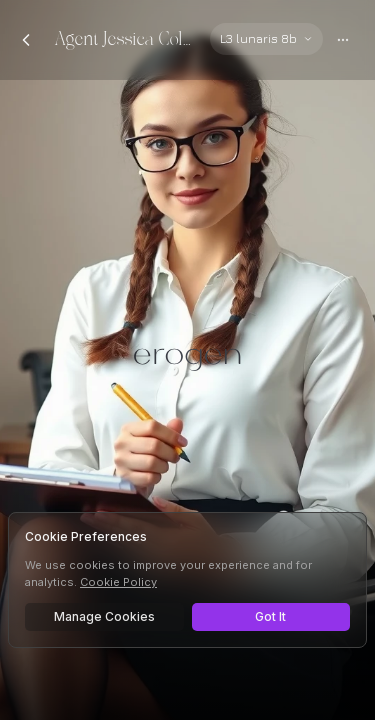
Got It (270, 616)
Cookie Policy (118, 582)
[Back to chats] (26, 40)
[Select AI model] (266, 39)
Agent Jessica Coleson (124, 39)
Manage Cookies (104, 616)
